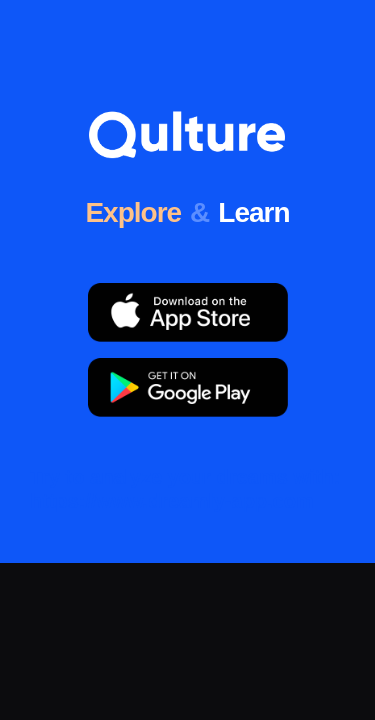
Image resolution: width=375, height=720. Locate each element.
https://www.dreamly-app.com (172, 501)
